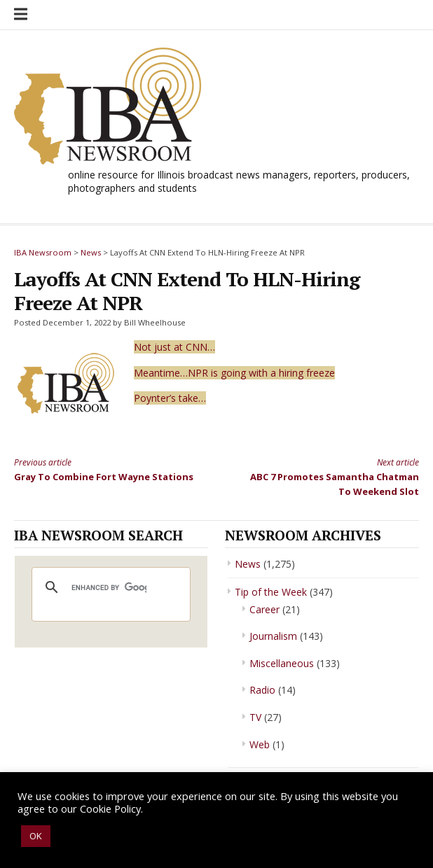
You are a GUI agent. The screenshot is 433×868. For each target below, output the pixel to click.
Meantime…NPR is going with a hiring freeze (234, 373)
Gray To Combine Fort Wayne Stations (105, 469)
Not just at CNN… (174, 347)
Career (264, 609)
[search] (109, 587)
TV (255, 717)
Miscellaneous (282, 663)
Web (260, 744)
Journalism (273, 636)
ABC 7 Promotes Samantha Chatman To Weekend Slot (328, 476)
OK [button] (36, 836)
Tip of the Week (271, 592)
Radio (262, 690)
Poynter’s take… (170, 398)
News (248, 564)
